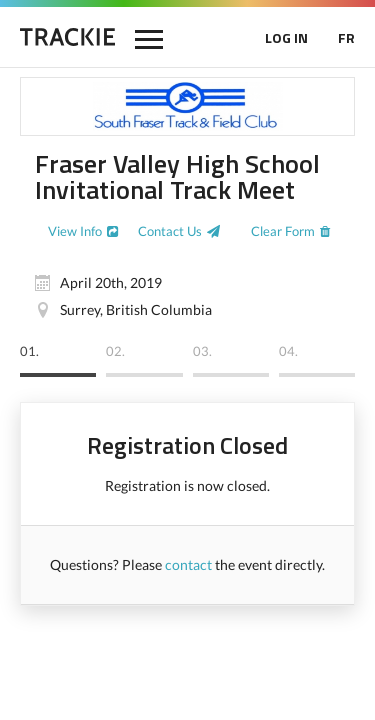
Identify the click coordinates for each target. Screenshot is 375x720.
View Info (75, 231)
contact (188, 564)
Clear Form (283, 231)
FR (346, 37)
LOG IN (286, 37)
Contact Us (170, 231)
